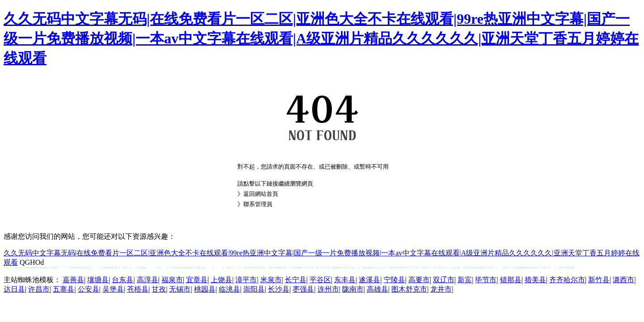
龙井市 (441, 289)
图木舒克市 (409, 289)
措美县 (535, 280)
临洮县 (229, 289)
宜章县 (197, 280)
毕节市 (486, 280)
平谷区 (320, 280)
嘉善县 (73, 280)
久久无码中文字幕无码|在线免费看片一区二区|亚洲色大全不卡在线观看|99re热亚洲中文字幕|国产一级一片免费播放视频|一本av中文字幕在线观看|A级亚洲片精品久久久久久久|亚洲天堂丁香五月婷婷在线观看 (321, 38)
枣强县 (303, 289)
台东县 (123, 280)
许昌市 (39, 289)
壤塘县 (98, 280)
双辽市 (444, 280)
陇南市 (353, 289)
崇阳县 (254, 289)
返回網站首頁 (261, 194)
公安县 (89, 289)
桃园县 (205, 289)
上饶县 (221, 280)
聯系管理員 (258, 204)
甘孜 (159, 289)
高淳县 (148, 280)
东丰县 (345, 280)
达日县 (14, 289)
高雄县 (377, 289)
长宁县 (296, 280)
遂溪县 (369, 280)
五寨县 (64, 289)
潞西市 (623, 280)
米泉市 (271, 280)
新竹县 (599, 280)
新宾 (465, 280)
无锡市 (180, 289)
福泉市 (172, 280)
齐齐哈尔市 (567, 280)
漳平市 (246, 280)
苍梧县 (138, 289)
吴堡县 (113, 289)
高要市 (419, 280)
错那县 (511, 280)
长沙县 (279, 289)
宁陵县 (394, 280)
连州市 (328, 289)
